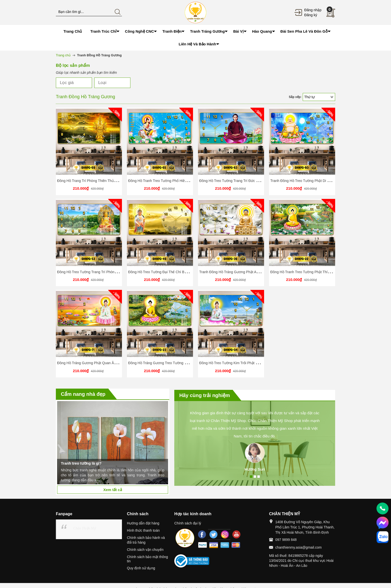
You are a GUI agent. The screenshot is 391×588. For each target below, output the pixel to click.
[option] (113, 443)
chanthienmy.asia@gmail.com (298, 547)
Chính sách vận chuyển (145, 550)
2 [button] (255, 477)
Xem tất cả (112, 490)
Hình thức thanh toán (143, 530)
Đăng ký (311, 15)
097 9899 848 (286, 540)
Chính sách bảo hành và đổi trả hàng (146, 540)
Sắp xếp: (295, 97)
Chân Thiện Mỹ (85, 528)
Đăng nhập (313, 10)
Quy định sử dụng (141, 568)
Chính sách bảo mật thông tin (147, 559)
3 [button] (259, 477)
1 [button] (251, 477)
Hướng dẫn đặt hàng (143, 523)
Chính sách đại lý (188, 523)
